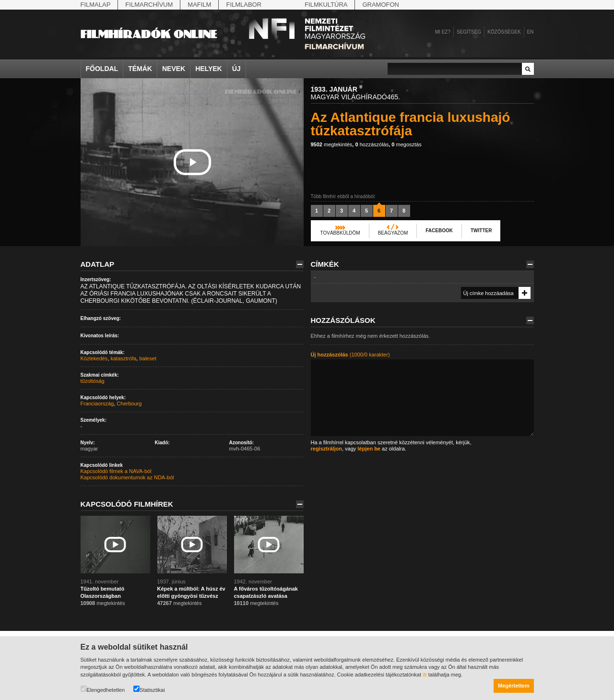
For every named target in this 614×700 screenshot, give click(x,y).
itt (425, 675)
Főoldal (102, 69)
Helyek (209, 69)
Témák (140, 69)
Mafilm (199, 5)
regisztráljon (326, 449)
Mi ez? (443, 32)
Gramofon (381, 5)
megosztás (406, 144)
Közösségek (504, 32)
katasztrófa (124, 358)
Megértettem (514, 686)
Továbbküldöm (340, 233)
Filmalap (96, 5)
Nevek (174, 69)
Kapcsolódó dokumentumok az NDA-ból (127, 477)
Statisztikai (149, 689)
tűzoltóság (93, 381)
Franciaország (97, 403)
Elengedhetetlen (103, 689)
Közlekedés (94, 358)
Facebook (439, 231)
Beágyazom (393, 233)
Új (236, 69)
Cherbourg (129, 403)
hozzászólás (372, 144)
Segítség (469, 32)
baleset (148, 358)
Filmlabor (244, 5)
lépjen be (369, 449)
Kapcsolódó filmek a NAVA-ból (116, 471)
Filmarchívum (149, 5)
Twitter (481, 231)
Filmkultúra (326, 5)
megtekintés (332, 144)
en (531, 32)
